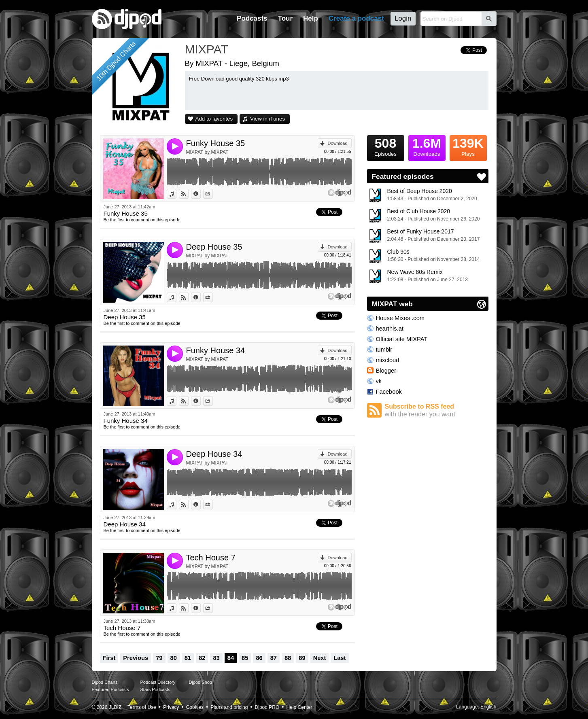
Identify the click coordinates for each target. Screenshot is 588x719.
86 (259, 658)
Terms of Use (142, 707)
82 (202, 658)
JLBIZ (115, 707)
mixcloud (388, 360)
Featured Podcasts (110, 689)
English (488, 707)
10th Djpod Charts (116, 61)
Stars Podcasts (155, 689)
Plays (468, 146)
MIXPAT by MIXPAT (207, 152)
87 (274, 658)
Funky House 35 (216, 143)
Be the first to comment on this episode (142, 220)
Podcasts (252, 18)
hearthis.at (390, 329)
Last (340, 658)
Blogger (386, 371)
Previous (136, 658)
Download (338, 143)
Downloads (427, 146)
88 (288, 658)
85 (245, 658)
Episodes (386, 146)
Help (311, 18)
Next (320, 658)
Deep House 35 (214, 247)
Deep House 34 (214, 454)
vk (379, 381)
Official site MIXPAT (402, 339)
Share (213, 194)
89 (302, 658)
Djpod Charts (105, 682)
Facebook (389, 392)
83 (216, 658)
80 (174, 658)
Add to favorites (214, 119)
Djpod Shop (201, 682)
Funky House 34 (216, 350)
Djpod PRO (267, 707)
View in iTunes (267, 119)
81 (188, 658)
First (109, 658)
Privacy (171, 707)
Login (403, 18)
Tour (286, 18)
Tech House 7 (211, 558)
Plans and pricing (229, 707)
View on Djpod (188, 194)
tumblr (384, 350)
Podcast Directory (158, 682)
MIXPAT (207, 49)
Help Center (299, 707)
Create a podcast (356, 18)
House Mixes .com (400, 318)
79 (159, 658)
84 (231, 658)
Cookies (195, 707)
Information (201, 194)
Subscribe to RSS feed (437, 410)
